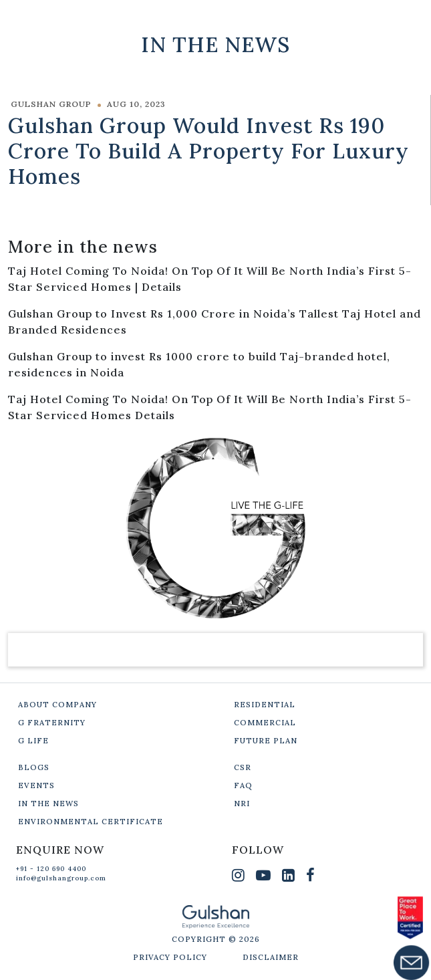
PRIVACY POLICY (170, 957)
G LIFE (33, 741)
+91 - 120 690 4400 (51, 869)
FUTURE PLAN (266, 741)
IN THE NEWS (48, 804)
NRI (242, 804)
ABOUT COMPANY (57, 705)
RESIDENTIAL (265, 705)
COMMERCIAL (265, 723)
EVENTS (36, 785)
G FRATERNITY (52, 723)
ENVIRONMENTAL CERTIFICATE (91, 822)
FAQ (243, 785)
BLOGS (34, 767)
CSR (243, 767)
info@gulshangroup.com (61, 878)
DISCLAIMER (271, 957)
